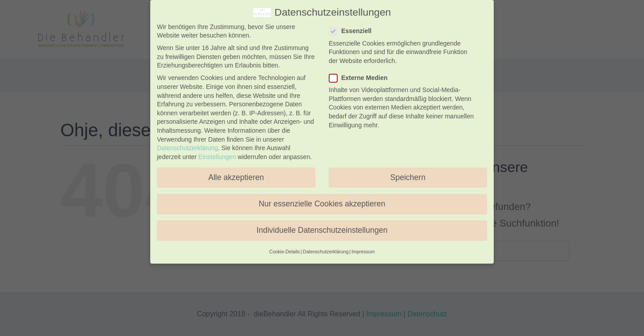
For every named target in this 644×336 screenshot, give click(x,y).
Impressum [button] (363, 252)
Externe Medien (362, 78)
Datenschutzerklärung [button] (326, 252)
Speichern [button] (408, 177)
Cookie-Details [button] (284, 252)
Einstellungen (217, 157)
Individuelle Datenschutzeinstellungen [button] (322, 230)
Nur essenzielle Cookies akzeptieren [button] (322, 204)
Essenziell (354, 31)
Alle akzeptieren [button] (236, 177)
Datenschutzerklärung (187, 148)
